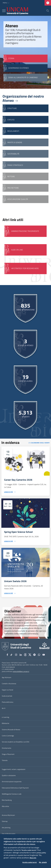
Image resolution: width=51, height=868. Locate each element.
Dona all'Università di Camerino (23, 77)
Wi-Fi (4, 708)
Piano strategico (15, 165)
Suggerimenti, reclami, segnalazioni (14, 769)
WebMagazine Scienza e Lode (12, 794)
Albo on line (17, 250)
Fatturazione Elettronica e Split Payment (15, 788)
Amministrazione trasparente (12, 782)
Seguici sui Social (7, 690)
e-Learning (5, 717)
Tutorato (5, 760)
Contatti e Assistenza (9, 684)
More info (33, 858)
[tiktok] (12, 655)
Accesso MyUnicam (8, 815)
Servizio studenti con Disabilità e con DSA (16, 742)
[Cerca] (48, 11)
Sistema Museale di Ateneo (11, 730)
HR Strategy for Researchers (25, 268)
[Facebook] (7, 655)
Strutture (12, 108)
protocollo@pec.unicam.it (21, 671)
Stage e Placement (8, 754)
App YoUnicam (7, 677)
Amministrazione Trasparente (25, 231)
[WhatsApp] (39, 655)
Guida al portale (7, 696)
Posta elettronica (8, 702)
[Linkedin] (21, 655)
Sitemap (5, 821)
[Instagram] (16, 655)
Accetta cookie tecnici (30, 862)
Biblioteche (6, 723)
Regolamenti (13, 131)
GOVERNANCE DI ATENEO (18, 68)
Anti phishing (6, 828)
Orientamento (6, 748)
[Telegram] (34, 655)
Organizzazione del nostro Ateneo (23, 98)
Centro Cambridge (8, 736)
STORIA (11, 58)
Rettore (11, 176)
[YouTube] (44, 655)
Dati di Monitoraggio (9, 834)
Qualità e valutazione (9, 775)
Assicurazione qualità (18, 199)
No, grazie (43, 862)
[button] (6, 3)
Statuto (11, 120)
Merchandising (7, 800)
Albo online (5, 806)
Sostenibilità (13, 154)
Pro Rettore (13, 188)
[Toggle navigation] (4, 11)
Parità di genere (15, 142)
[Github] (25, 655)
